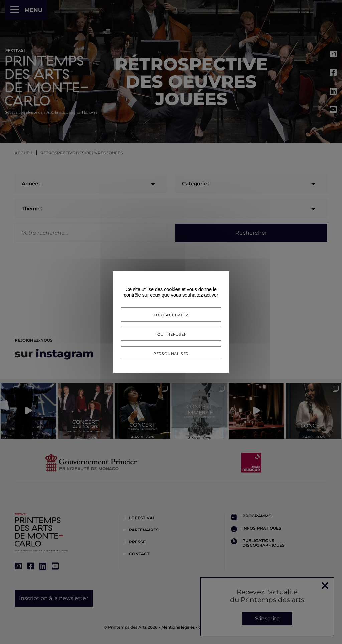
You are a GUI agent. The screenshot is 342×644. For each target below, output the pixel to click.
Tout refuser (171, 334)
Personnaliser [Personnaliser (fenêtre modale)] (171, 353)
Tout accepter (171, 314)
